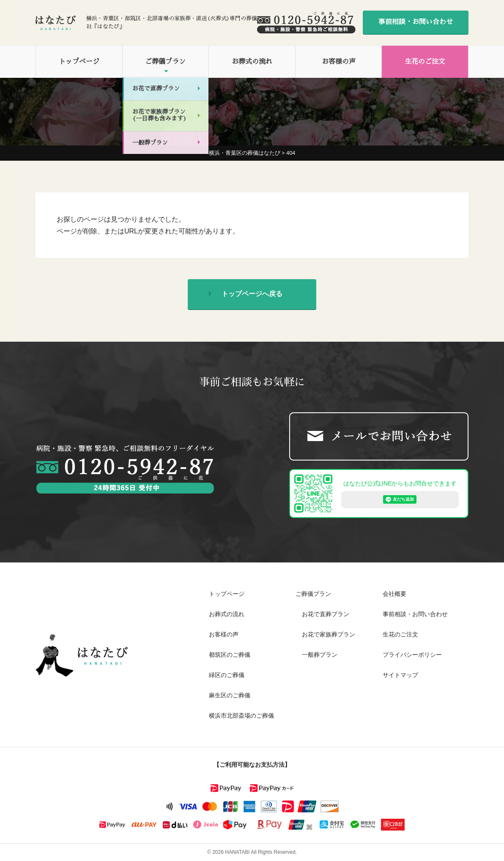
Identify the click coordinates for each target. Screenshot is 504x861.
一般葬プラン (320, 655)
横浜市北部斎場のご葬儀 (241, 716)
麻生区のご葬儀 (230, 695)
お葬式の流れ (252, 62)
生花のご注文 (425, 62)
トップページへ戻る (252, 295)
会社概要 (394, 594)
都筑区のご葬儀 (230, 655)
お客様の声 (339, 62)
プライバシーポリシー (412, 655)
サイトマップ (400, 675)
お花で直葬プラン (326, 614)
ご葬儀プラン (165, 62)
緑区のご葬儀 (227, 675)
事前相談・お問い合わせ (416, 22)
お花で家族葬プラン (329, 634)
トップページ (79, 62)
